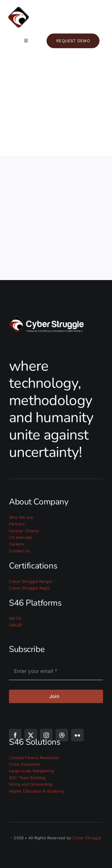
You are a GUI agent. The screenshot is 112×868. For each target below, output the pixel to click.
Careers (17, 544)
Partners (17, 524)
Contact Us (20, 551)
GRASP (16, 625)
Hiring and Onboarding (31, 784)
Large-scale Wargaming (31, 771)
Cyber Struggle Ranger (31, 581)
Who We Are (21, 517)
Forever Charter (24, 531)
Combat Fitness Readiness (34, 758)
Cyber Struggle (87, 838)
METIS (15, 618)
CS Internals (20, 537)
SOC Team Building (27, 778)
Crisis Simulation (25, 764)
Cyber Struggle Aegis (29, 588)
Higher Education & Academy (37, 791)
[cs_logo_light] (56, 9)
